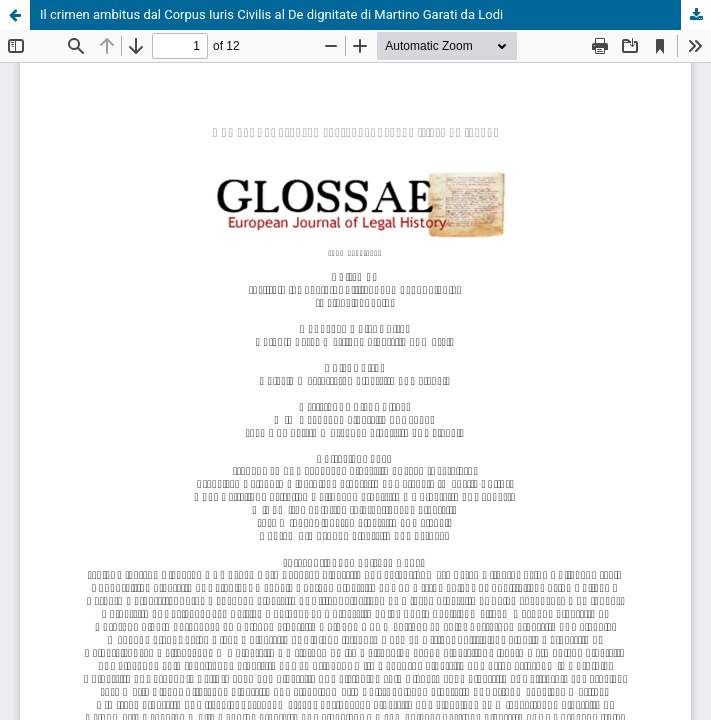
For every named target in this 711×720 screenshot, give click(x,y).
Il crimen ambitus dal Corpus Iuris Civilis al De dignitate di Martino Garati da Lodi (271, 14)
